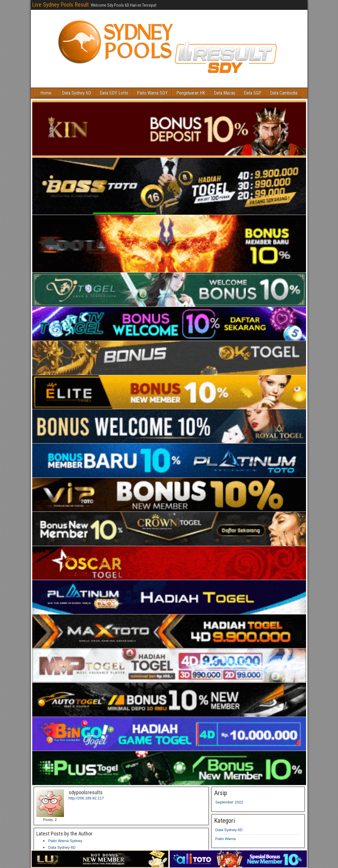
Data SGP (253, 93)
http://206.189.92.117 (86, 798)
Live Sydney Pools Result (60, 5)
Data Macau (224, 93)
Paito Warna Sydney (65, 841)
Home (46, 93)
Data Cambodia (284, 93)
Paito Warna (225, 839)
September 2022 (229, 802)
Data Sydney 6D (77, 93)
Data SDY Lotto (114, 93)
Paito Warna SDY (152, 93)
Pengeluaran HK (191, 93)
